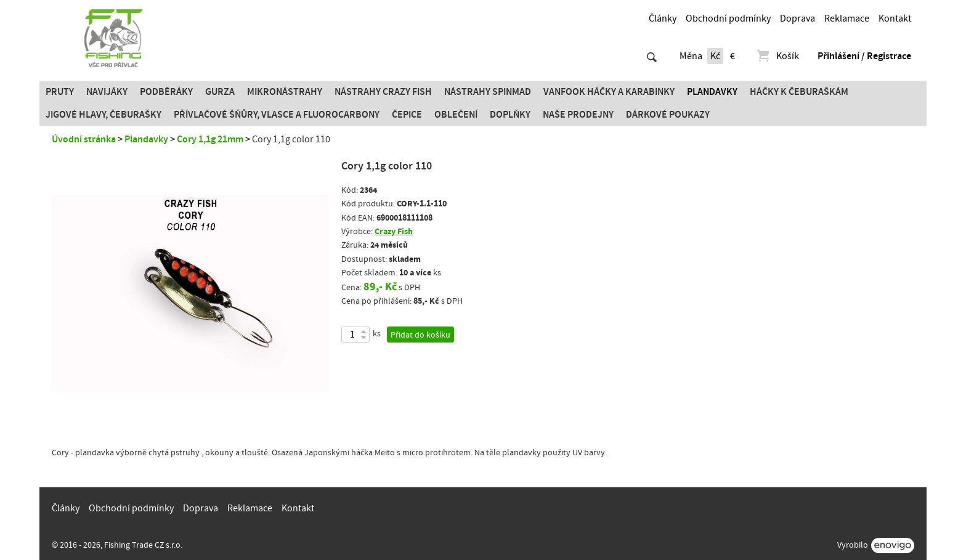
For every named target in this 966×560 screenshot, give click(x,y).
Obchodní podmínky (728, 18)
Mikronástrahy (285, 92)
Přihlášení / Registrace (864, 56)
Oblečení (456, 115)
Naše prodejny (578, 115)
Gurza (220, 92)
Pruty (60, 92)
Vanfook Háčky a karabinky (609, 92)
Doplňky (510, 115)
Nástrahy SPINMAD (488, 92)
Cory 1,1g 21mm (210, 139)
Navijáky (107, 92)
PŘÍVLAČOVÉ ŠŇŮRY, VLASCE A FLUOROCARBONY (277, 115)
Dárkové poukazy (668, 115)
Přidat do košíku (420, 335)
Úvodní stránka (84, 139)
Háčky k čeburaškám (799, 92)
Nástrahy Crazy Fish (383, 92)
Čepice (407, 115)
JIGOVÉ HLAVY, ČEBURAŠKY (103, 115)
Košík (777, 56)
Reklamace (847, 18)
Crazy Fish (394, 231)
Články (663, 18)
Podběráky (166, 92)
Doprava (798, 18)
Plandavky (712, 92)
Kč (715, 56)
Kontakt (895, 18)
